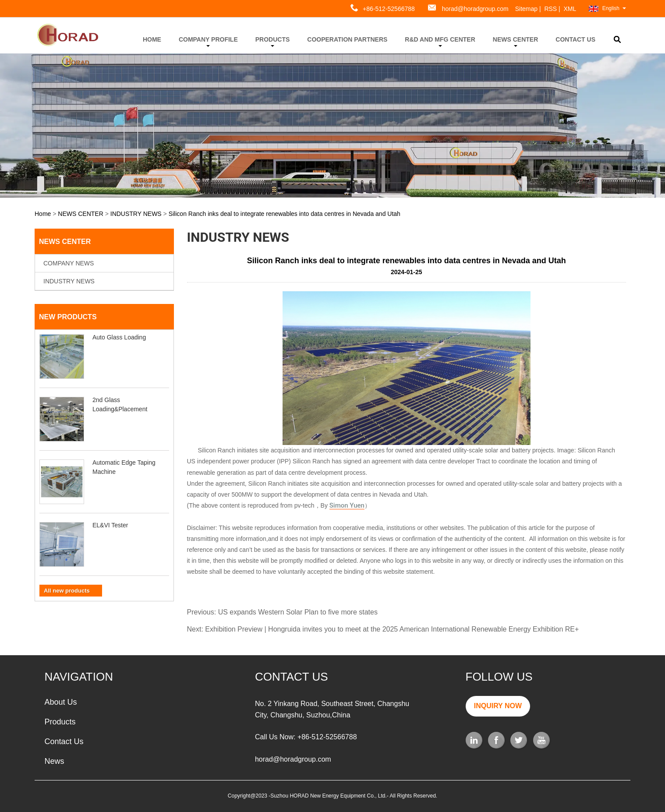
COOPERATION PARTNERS (347, 39)
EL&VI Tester (110, 525)
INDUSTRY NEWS (136, 214)
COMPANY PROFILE (208, 41)
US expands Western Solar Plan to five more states (298, 612)
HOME (152, 39)
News (54, 761)
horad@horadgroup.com (475, 9)
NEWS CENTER (515, 41)
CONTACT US (575, 39)
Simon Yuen (347, 506)
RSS (550, 9)
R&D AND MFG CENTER (440, 41)
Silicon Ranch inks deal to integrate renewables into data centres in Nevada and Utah (285, 214)
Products (60, 722)
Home (43, 214)
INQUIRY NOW (498, 706)
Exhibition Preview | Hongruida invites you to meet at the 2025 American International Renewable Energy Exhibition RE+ (392, 629)
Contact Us (64, 741)
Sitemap (526, 9)
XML (570, 9)
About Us (60, 702)
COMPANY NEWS (69, 263)
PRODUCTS (273, 41)
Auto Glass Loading (119, 337)
